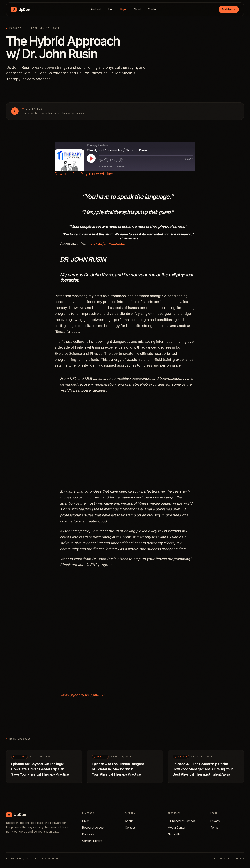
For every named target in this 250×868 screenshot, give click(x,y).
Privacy (215, 821)
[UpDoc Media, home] (20, 9)
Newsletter (175, 834)
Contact (153, 9)
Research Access (93, 827)
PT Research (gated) (181, 821)
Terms (214, 827)
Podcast (96, 9)
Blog (111, 9)
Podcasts (88, 834)
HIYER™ (240, 859)
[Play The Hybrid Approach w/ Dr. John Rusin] (15, 111)
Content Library (92, 841)
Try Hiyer (229, 9)
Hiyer (124, 9)
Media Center (177, 827)
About (137, 9)
